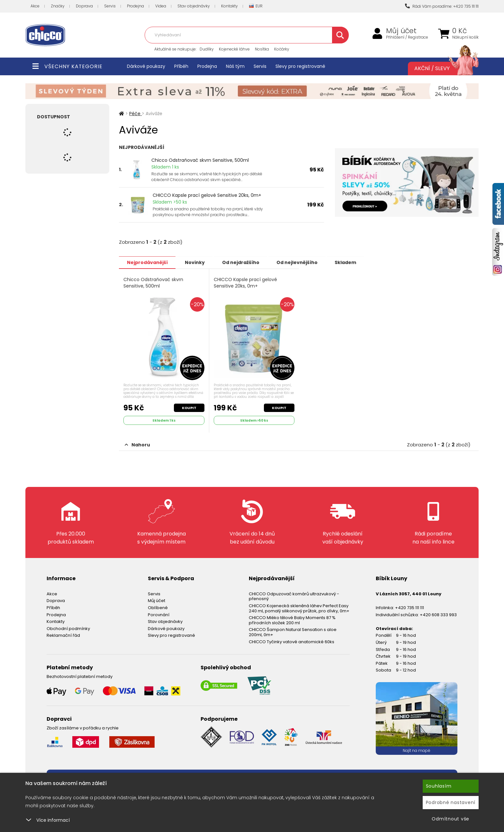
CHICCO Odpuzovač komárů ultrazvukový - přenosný (294, 596)
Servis (110, 6)
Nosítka (262, 49)
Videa (161, 6)
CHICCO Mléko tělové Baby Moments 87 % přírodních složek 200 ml (292, 620)
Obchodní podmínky (68, 628)
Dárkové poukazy (146, 66)
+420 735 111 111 (410, 607)
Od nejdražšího (243, 262)
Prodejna (135, 6)
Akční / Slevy (440, 69)
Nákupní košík (465, 37)
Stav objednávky (194, 6)
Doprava (84, 6)
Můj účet (401, 31)
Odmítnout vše (450, 819)
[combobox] (247, 35)
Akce (35, 6)
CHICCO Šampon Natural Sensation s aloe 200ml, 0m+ (293, 632)
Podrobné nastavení (451, 802)
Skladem (351, 262)
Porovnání (159, 614)
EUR (256, 6)
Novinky (196, 262)
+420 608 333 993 (438, 614)
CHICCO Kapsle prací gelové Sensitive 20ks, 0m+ (207, 195)
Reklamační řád (63, 635)
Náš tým (235, 66)
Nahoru (137, 444)
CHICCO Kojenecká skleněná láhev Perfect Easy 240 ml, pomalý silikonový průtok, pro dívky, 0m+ (299, 608)
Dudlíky (207, 49)
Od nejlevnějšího (301, 262)
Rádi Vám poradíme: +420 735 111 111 (442, 6)
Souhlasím (439, 786)
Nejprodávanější (148, 262)
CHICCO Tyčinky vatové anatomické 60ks (292, 641)
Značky (58, 6)
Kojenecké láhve (234, 49)
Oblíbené (158, 607)
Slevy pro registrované (300, 66)
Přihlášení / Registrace (407, 37)
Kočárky (282, 49)
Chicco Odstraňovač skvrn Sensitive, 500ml (200, 160)
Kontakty (230, 6)
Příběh (181, 66)
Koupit (189, 407)
